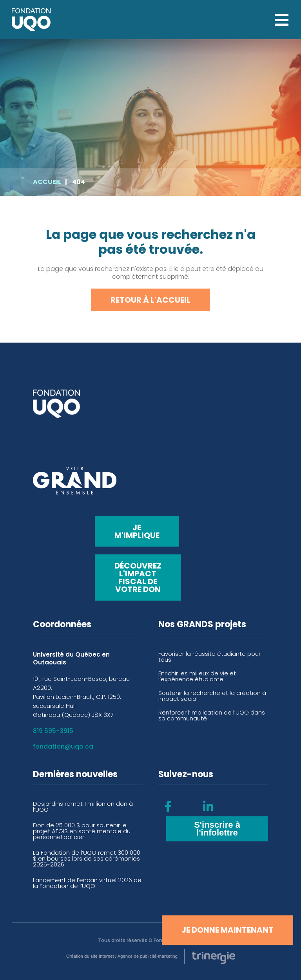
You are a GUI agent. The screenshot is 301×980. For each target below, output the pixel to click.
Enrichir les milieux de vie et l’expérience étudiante (197, 676)
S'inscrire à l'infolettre (217, 829)
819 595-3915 (53, 731)
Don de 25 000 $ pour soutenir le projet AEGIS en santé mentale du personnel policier (82, 831)
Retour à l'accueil (150, 300)
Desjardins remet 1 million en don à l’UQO (83, 807)
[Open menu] (281, 20)
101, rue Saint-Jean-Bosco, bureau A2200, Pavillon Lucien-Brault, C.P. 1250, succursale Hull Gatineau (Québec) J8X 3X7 (81, 697)
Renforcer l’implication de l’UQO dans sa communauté (212, 715)
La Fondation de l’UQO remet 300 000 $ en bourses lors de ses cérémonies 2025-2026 (87, 858)
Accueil (47, 182)
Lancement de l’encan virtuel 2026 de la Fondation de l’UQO (87, 883)
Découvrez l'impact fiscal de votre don (138, 578)
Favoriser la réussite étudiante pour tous (209, 657)
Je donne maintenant (228, 930)
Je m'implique (137, 531)
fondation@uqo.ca (63, 746)
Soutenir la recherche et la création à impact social (212, 696)
